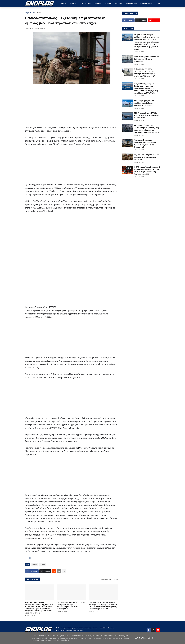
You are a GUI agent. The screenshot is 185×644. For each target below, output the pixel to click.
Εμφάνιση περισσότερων (109, 579)
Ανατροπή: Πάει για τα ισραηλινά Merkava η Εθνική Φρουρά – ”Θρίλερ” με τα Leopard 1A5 (145, 144)
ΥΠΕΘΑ (43, 564)
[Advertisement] (72, 106)
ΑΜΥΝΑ (38, 13)
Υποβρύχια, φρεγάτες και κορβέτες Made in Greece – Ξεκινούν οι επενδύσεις (144, 103)
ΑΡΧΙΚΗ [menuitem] (63, 4)
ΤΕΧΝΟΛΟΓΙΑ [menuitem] (131, 4)
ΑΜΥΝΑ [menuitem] (73, 4)
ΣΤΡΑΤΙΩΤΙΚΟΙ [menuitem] (85, 4)
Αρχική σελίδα (30, 13)
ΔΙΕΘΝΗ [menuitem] (108, 4)
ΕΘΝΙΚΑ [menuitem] (98, 4)
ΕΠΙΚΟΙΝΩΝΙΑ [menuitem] (146, 4)
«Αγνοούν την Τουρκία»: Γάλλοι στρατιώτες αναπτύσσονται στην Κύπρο (147, 157)
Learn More (140, 638)
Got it (151, 638)
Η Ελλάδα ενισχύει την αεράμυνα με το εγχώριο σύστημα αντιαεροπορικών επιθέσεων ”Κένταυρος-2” (71, 605)
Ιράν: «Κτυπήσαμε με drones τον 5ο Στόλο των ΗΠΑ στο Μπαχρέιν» (147, 59)
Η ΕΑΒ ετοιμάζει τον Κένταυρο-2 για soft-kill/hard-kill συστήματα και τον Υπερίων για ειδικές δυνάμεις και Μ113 (147, 171)
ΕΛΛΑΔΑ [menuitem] (119, 4)
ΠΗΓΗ (28, 558)
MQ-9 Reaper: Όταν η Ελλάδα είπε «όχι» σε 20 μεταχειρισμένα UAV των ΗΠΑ (147, 115)
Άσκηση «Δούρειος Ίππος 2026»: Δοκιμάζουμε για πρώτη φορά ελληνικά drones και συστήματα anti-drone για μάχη (146, 129)
